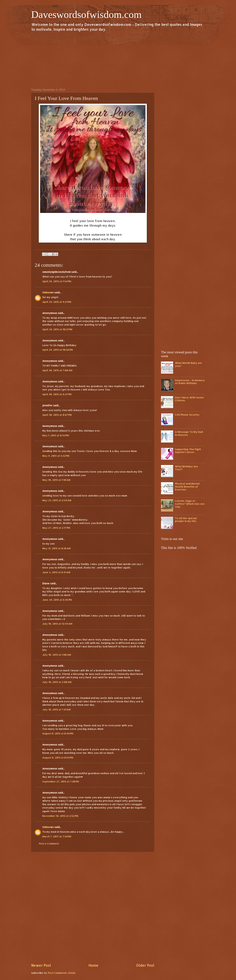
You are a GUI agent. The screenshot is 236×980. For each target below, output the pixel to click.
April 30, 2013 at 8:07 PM (57, 415)
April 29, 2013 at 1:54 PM (57, 281)
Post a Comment (49, 844)
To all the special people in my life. (186, 520)
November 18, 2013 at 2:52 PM (60, 816)
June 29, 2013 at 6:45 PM (57, 600)
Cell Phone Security (187, 415)
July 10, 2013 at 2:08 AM (57, 682)
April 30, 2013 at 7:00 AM (57, 370)
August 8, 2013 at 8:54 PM (58, 758)
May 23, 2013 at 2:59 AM (57, 500)
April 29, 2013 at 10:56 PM (58, 350)
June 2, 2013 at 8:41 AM (56, 572)
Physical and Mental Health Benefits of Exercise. (187, 487)
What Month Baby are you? (188, 364)
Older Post (145, 965)
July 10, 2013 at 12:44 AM (57, 624)
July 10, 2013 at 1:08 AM (57, 655)
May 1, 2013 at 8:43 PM (56, 435)
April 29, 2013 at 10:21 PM (57, 329)
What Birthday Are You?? (187, 468)
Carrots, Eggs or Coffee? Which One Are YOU (190, 504)
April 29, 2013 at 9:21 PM (57, 302)
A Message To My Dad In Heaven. (189, 433)
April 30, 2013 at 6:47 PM (57, 394)
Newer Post (41, 965)
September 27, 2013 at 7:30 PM (61, 781)
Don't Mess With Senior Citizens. (189, 399)
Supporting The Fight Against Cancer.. (188, 451)
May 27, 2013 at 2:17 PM (56, 528)
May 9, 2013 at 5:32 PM (56, 456)
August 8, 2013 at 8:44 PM (58, 733)
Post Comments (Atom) (62, 973)
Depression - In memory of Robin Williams (190, 382)
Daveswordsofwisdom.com (86, 14)
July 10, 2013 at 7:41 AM (56, 710)
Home (93, 965)
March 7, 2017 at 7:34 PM (57, 836)
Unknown (48, 292)
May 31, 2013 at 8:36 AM (56, 548)
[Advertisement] (118, 60)
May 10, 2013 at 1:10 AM (56, 480)
